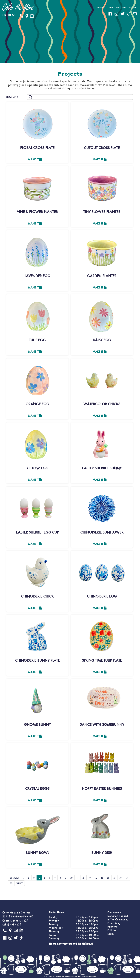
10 (71, 880)
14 (96, 880)
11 (77, 880)
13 (90, 880)
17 (114, 880)
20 (11, 885)
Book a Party (121, 7)
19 (127, 880)
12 (83, 880)
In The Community (118, 922)
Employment (114, 914)
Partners (112, 929)
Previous (15, 880)
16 (108, 880)
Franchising (114, 925)
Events (110, 7)
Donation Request (118, 918)
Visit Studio (101, 7)
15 (102, 880)
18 (121, 880)
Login (111, 936)
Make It (35, 160)
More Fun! (132, 7)
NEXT (20, 885)
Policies (112, 932)
